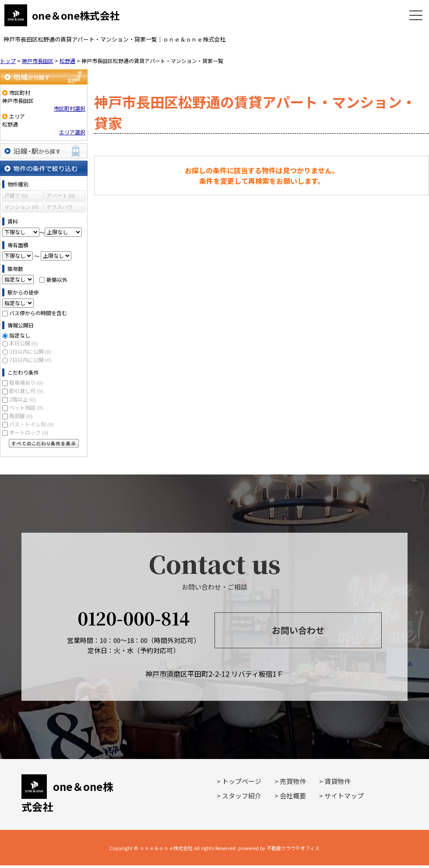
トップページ (242, 781)
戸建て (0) (16, 196)
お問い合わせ (298, 630)
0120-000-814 (134, 618)
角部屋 (21, 416)
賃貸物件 (338, 781)
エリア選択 (72, 132)
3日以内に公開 (30, 351)
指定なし (20, 335)
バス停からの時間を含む (38, 313)
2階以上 (22, 399)
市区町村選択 (70, 108)
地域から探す (44, 77)
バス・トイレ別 (31, 424)
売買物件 (293, 781)
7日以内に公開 (30, 360)
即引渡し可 (26, 391)
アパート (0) (61, 196)
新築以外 (57, 279)
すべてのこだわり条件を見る (44, 443)
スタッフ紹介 (242, 796)
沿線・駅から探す (44, 151)
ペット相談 (26, 407)
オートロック (29, 432)
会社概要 (293, 796)
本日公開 (23, 343)
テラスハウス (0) (60, 208)
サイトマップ (344, 796)
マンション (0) (21, 207)
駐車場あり (26, 382)
